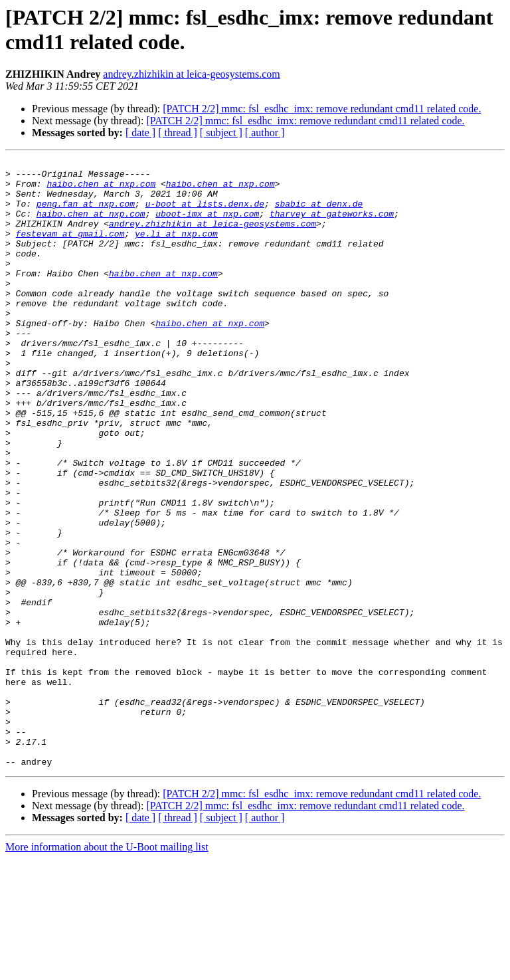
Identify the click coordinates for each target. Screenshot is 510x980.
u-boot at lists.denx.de (205, 213)
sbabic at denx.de (319, 213)
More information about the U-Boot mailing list (107, 968)
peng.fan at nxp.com (86, 213)
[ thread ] (178, 133)
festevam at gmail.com (70, 249)
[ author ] (265, 133)
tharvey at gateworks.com (332, 225)
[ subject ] (221, 133)
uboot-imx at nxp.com (207, 225)
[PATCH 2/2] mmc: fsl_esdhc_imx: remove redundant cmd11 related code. (322, 109)
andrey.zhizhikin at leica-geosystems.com (191, 74)
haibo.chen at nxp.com (101, 189)
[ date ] (140, 133)
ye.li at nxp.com (176, 249)
